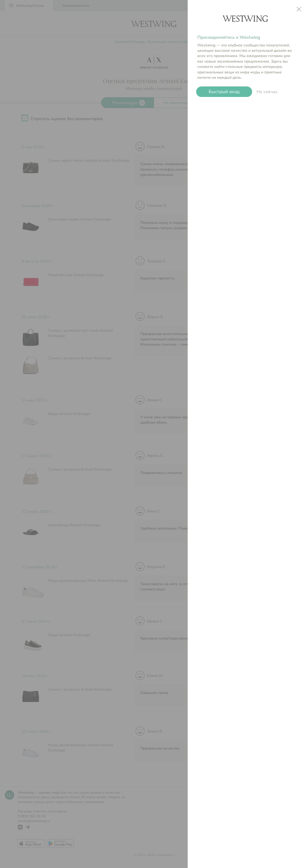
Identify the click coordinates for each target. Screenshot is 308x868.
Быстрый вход (224, 92)
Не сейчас (267, 92)
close (299, 9)
